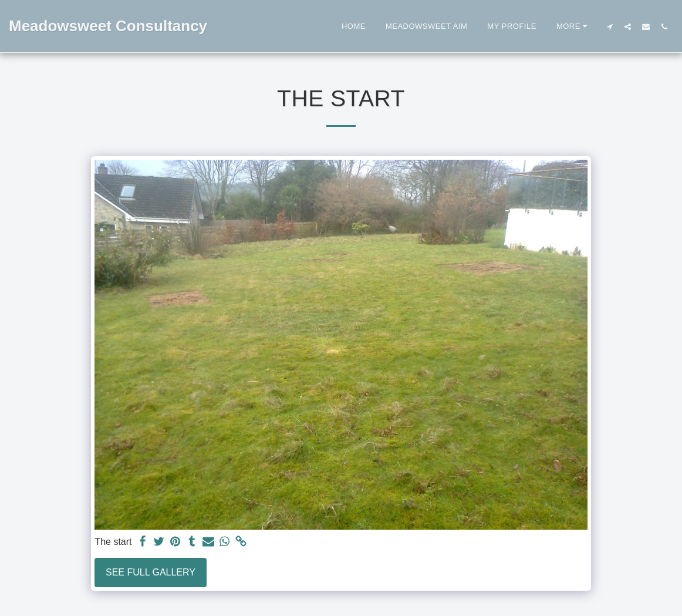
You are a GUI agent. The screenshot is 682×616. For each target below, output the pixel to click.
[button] (610, 26)
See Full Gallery (151, 572)
